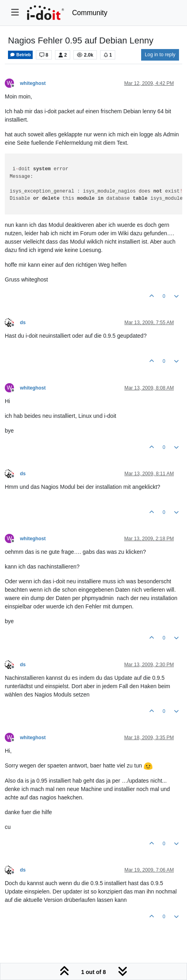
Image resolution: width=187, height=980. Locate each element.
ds (23, 323)
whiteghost (33, 83)
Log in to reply (160, 55)
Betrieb (20, 55)
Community (90, 13)
